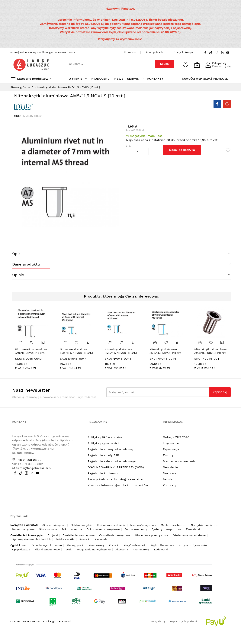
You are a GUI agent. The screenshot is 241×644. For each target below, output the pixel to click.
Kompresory (97, 545)
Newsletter (171, 467)
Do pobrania (154, 52)
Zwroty (168, 455)
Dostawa (169, 473)
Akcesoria (101, 539)
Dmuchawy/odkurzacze (47, 545)
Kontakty (170, 485)
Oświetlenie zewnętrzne (115, 535)
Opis (16, 254)
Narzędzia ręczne (23, 529)
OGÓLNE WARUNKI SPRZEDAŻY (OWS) (116, 467)
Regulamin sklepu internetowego (112, 461)
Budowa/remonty (136, 529)
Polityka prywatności (103, 443)
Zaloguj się (219, 63)
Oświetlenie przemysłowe (152, 535)
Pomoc (130, 52)
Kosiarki (114, 545)
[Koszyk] (197, 65)
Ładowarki (161, 549)
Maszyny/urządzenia (143, 525)
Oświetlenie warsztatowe (189, 535)
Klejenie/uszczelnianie (111, 525)
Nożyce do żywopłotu (193, 545)
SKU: (19, 359)
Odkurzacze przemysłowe (103, 529)
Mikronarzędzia (72, 529)
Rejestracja (171, 449)
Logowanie (171, 443)
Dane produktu (26, 264)
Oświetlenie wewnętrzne (79, 535)
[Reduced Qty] (130, 151)
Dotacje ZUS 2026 (176, 437)
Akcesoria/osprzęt (54, 525)
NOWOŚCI (189, 79)
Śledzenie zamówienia (179, 461)
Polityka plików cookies (105, 437)
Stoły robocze (48, 529)
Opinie (18, 275)
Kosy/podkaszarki (135, 545)
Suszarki (85, 539)
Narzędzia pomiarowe (205, 525)
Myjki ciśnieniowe (162, 545)
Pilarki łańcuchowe (47, 549)
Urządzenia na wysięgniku (94, 549)
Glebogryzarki (75, 545)
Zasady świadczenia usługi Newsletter (116, 479)
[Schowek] (186, 65)
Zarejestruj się (221, 66)
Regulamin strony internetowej (110, 449)
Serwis (168, 479)
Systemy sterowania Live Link (32, 539)
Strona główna (20, 87)
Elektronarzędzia (81, 525)
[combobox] (111, 64)
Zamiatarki (193, 529)
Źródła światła (65, 539)
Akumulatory (141, 549)
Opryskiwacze (21, 549)
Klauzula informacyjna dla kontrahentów (118, 485)
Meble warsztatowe (174, 525)
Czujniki (53, 535)
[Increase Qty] (145, 151)
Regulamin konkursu (103, 473)
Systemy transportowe (167, 529)
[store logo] (31, 65)
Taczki (68, 549)
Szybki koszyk (183, 52)
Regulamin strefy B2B (103, 455)
